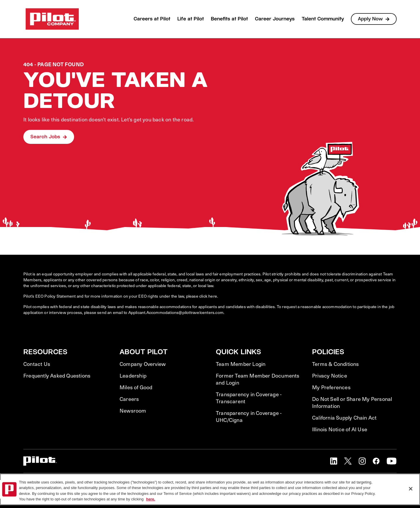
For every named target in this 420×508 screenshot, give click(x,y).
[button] (334, 461)
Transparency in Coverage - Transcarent (249, 398)
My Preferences (331, 387)
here (213, 296)
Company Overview (143, 364)
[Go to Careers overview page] (52, 19)
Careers (129, 399)
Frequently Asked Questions (57, 376)
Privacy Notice (330, 376)
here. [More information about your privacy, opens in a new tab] (151, 499)
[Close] (411, 489)
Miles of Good (136, 387)
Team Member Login (241, 364)
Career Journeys (275, 19)
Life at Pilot (191, 19)
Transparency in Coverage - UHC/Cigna (249, 416)
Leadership (133, 376)
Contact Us (37, 364)
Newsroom (133, 411)
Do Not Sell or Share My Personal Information (352, 402)
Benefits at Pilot (229, 19)
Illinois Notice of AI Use (340, 429)
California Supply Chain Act (344, 418)
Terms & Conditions (336, 364)
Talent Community (323, 19)
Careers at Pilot (152, 19)
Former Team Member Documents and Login (258, 379)
